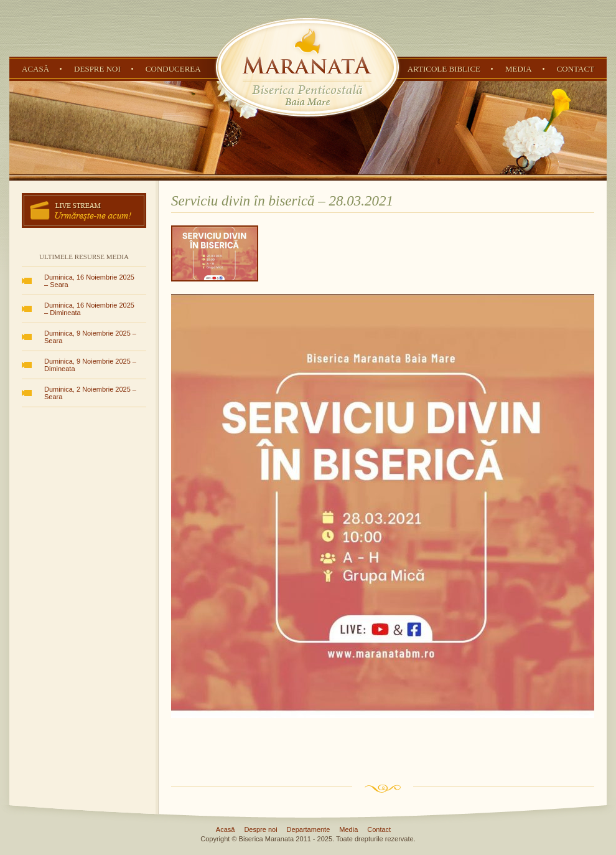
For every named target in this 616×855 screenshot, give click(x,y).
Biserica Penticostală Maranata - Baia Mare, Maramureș (307, 67)
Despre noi (97, 69)
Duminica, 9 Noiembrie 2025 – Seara (90, 337)
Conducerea (173, 69)
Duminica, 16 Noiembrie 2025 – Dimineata (89, 309)
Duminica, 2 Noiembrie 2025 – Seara (90, 393)
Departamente (309, 829)
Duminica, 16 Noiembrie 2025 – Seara (89, 281)
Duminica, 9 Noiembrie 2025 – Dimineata (90, 365)
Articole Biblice (444, 69)
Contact (576, 69)
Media (519, 69)
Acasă (35, 69)
